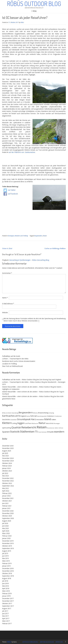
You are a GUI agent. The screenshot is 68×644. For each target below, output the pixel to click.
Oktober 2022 (7, 483)
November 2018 (8, 571)
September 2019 (8, 548)
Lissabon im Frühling (9, 364)
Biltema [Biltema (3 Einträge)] (35, 413)
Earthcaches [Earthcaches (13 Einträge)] (8, 416)
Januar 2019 (6, 566)
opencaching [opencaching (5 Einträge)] (7, 428)
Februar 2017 (7, 623)
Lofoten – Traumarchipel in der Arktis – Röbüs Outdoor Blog (23, 382)
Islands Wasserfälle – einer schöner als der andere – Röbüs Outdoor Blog (28, 387)
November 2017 (8, 601)
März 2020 (6, 533)
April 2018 (6, 588)
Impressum (59, 642)
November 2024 (8, 461)
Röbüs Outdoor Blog (34, 4)
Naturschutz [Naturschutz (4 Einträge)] (50, 423)
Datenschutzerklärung (30, 642)
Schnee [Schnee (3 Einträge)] (61, 428)
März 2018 (6, 591)
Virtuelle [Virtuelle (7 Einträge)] (50, 432)
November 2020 (8, 513)
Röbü (22, 22)
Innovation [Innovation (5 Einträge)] (40, 419)
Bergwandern (38, 236)
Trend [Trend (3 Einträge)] (40, 432)
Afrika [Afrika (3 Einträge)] (4, 413)
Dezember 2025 (8, 446)
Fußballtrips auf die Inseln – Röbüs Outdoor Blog (19, 380)
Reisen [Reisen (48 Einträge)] (42, 427)
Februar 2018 (7, 593)
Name (5, 298)
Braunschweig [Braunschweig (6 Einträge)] (43, 413)
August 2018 (7, 578)
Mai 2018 (5, 586)
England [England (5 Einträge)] (23, 416)
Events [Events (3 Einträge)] (28, 416)
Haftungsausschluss (47, 642)
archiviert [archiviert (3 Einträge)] (9, 413)
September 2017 (8, 606)
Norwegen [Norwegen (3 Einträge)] (57, 423)
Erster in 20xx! (7, 248)
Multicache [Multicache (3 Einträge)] (35, 423)
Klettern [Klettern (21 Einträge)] (7, 423)
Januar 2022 (6, 496)
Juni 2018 (5, 583)
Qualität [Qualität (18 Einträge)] (16, 427)
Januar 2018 (6, 596)
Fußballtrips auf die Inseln (11, 356)
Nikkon (9, 642)
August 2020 (7, 521)
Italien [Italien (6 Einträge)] (54, 419)
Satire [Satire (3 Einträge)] (57, 428)
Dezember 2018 (8, 568)
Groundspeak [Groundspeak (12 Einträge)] (24, 419)
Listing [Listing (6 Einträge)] (15, 423)
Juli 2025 (5, 453)
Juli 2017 (5, 611)
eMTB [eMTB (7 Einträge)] (18, 416)
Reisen (45, 236)
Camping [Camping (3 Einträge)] (51, 413)
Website (5, 312)
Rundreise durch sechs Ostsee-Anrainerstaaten (19, 361)
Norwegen (11, 236)
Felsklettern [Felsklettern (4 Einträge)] (51, 416)
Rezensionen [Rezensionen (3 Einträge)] (51, 428)
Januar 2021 (6, 508)
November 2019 (8, 543)
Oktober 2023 (7, 471)
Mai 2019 (5, 558)
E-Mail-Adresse (8, 304)
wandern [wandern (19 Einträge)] (59, 432)
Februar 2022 (7, 493)
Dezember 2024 (8, 458)
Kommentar (7, 273)
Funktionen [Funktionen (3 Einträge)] (58, 416)
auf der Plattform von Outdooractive (22, 152)
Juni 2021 (5, 503)
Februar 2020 (7, 536)
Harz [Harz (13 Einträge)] (33, 419)
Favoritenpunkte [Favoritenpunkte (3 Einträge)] (42, 416)
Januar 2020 (6, 538)
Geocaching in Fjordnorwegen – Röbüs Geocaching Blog (29, 260)
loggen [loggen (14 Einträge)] (21, 423)
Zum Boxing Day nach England (50, 380)
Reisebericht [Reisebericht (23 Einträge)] (29, 427)
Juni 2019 (5, 556)
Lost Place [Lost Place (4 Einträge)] (28, 423)
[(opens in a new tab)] (17, 343)
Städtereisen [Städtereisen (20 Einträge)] (27, 432)
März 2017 (6, 621)
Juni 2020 (5, 526)
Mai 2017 (5, 616)
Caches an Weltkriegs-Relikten (55, 248)
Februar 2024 (7, 466)
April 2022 (6, 491)
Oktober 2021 (7, 501)
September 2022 (8, 486)
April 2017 (6, 618)
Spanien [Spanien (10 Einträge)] (6, 432)
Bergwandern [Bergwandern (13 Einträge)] (26, 413)
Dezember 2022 (8, 478)
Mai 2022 (5, 488)
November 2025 (8, 448)
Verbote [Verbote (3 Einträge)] (44, 432)
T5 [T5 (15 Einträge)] (36, 432)
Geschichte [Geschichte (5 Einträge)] (6, 419)
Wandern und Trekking (21, 236)
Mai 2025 (5, 456)
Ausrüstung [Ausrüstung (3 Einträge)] (15, 413)
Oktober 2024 (7, 463)
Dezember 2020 (8, 511)
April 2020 (6, 531)
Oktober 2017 (7, 603)
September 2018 (8, 576)
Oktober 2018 (7, 573)
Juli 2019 (5, 553)
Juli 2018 (5, 581)
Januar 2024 (6, 468)
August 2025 (7, 451)
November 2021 (8, 498)
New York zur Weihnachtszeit (12, 366)
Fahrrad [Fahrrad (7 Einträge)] (33, 416)
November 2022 (8, 481)
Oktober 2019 (7, 546)
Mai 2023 (5, 476)
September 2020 (8, 518)
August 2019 (7, 551)
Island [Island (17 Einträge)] (48, 419)
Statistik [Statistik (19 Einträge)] (15, 432)
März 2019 (6, 561)
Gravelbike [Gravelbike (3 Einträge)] (13, 420)
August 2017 (7, 608)
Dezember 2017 (8, 598)
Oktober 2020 (7, 516)
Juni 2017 (5, 613)
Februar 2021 (7, 506)
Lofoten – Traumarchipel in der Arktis (15, 359)
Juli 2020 (5, 523)
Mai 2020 (5, 528)
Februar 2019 (7, 563)
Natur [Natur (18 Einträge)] (42, 423)
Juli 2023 (5, 473)
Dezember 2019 (8, 541)
